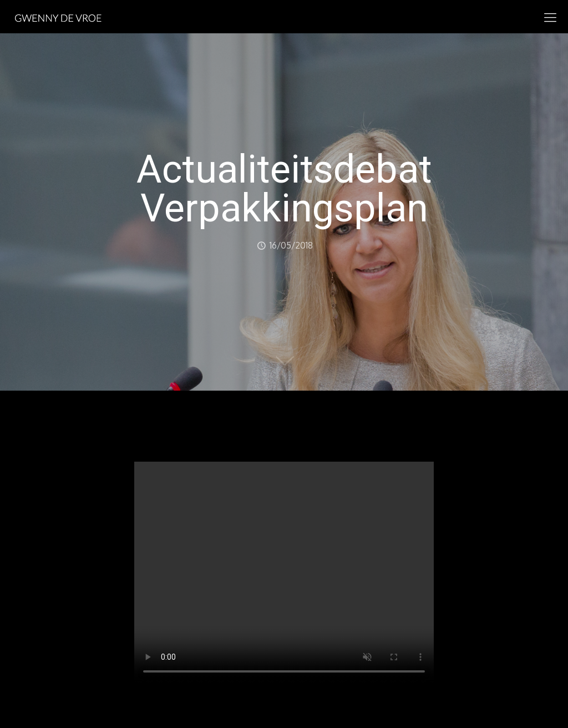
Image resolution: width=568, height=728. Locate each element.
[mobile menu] (550, 17)
